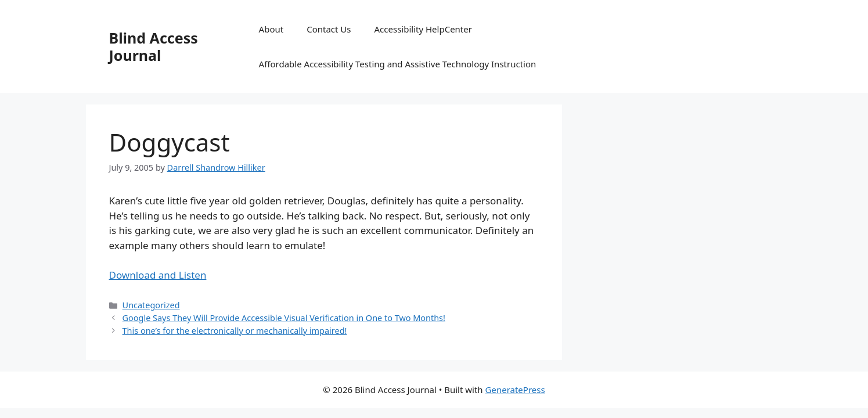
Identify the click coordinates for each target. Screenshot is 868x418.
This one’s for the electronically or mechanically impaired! (235, 331)
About (271, 29)
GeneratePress (515, 390)
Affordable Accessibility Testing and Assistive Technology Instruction (398, 64)
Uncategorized (151, 305)
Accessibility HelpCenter (423, 29)
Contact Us (329, 29)
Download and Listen (158, 275)
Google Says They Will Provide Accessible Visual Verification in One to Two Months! (284, 318)
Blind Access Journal (154, 46)
